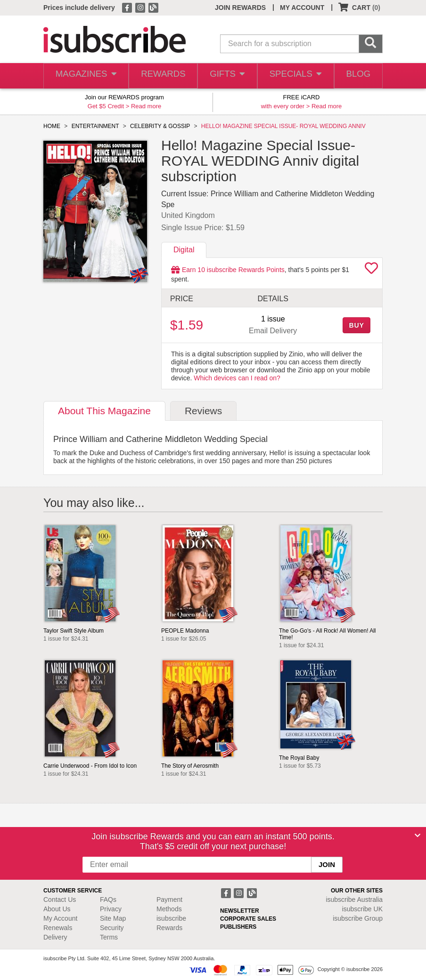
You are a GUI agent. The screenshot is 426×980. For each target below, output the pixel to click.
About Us (57, 909)
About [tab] (104, 411)
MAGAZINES (85, 76)
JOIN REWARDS (240, 8)
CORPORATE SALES (248, 919)
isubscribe (354, 900)
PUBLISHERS (238, 927)
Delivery (55, 937)
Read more (146, 106)
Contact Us (60, 900)
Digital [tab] (184, 250)
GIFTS (225, 76)
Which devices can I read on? (237, 378)
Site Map (113, 918)
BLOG (357, 76)
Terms (109, 937)
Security (112, 928)
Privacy (111, 909)
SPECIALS (294, 76)
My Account (60, 918)
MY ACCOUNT (302, 8)
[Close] (418, 835)
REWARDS (160, 76)
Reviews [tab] (203, 411)
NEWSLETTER (240, 911)
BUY (356, 325)
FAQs (108, 900)
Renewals (58, 928)
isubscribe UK (362, 909)
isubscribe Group (358, 918)
